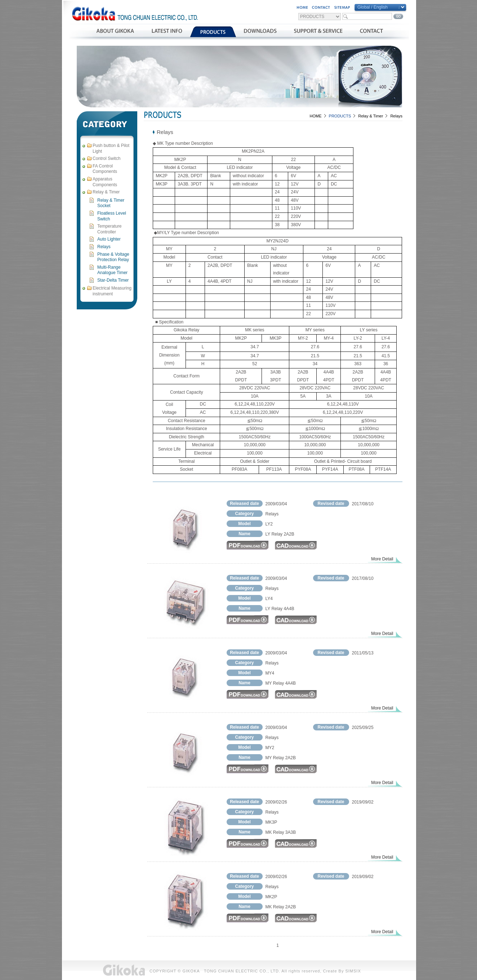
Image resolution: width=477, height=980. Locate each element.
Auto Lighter (109, 239)
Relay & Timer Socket (111, 203)
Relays (104, 247)
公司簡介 (115, 32)
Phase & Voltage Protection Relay (113, 257)
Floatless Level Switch (112, 216)
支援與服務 (318, 32)
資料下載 (260, 32)
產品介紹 (213, 32)
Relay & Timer (371, 116)
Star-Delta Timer (113, 280)
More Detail (382, 559)
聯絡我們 (371, 32)
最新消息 (167, 32)
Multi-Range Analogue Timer (112, 270)
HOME (316, 116)
